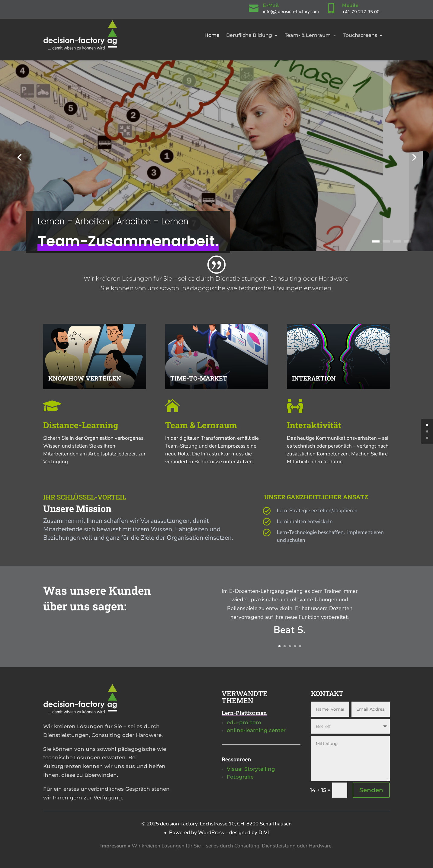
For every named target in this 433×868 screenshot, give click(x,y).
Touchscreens (360, 35)
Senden (371, 790)
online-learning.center (256, 730)
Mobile (350, 5)
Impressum (113, 846)
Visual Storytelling (251, 769)
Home (212, 35)
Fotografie (240, 777)
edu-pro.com (244, 722)
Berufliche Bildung (249, 35)
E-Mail (271, 5)
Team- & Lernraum (308, 35)
